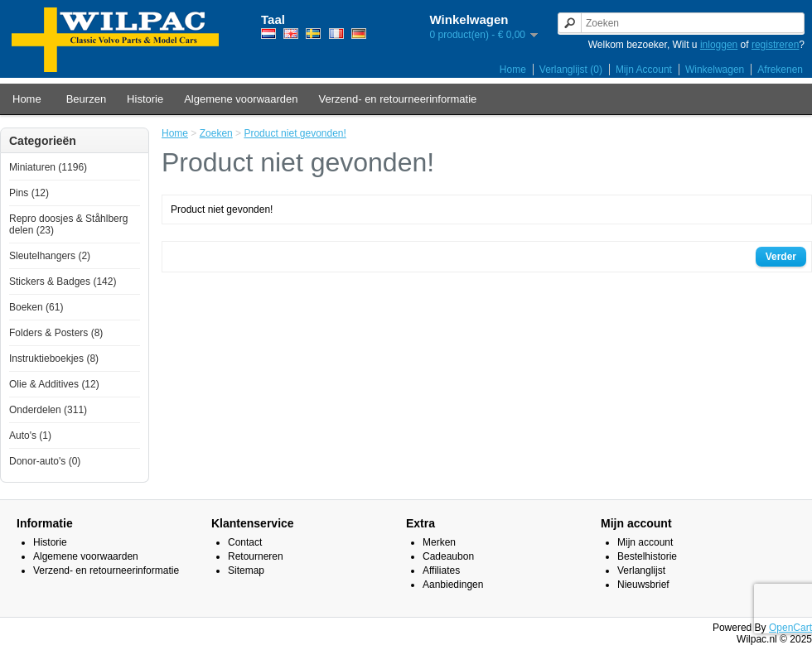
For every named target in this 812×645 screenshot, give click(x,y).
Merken (439, 542)
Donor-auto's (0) (45, 461)
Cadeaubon (448, 556)
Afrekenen (780, 70)
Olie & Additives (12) (54, 384)
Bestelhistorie (647, 556)
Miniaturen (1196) (48, 167)
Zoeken (216, 133)
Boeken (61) (36, 307)
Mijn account (645, 542)
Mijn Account (644, 70)
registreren (775, 45)
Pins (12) (29, 193)
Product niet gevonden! (295, 133)
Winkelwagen (715, 70)
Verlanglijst (641, 570)
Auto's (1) (30, 436)
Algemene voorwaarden (241, 99)
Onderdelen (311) (48, 410)
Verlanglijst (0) (571, 70)
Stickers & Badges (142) (63, 282)
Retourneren (256, 556)
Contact (245, 542)
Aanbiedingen (453, 585)
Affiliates (441, 570)
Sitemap (246, 570)
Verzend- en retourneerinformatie (398, 99)
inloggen (719, 45)
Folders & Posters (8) (56, 333)
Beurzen (86, 99)
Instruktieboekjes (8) (54, 359)
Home (513, 70)
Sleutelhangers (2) (50, 256)
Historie (145, 99)
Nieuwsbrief (643, 585)
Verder (781, 257)
